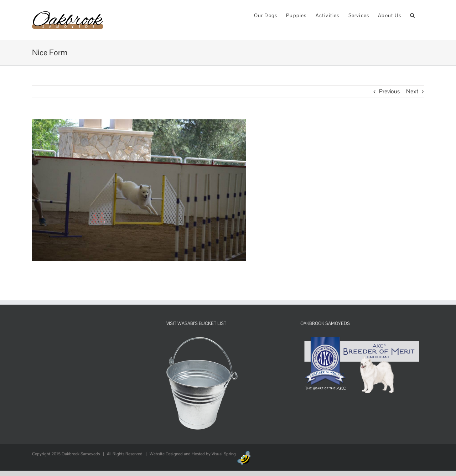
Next (412, 91)
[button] (413, 15)
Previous (389, 91)
